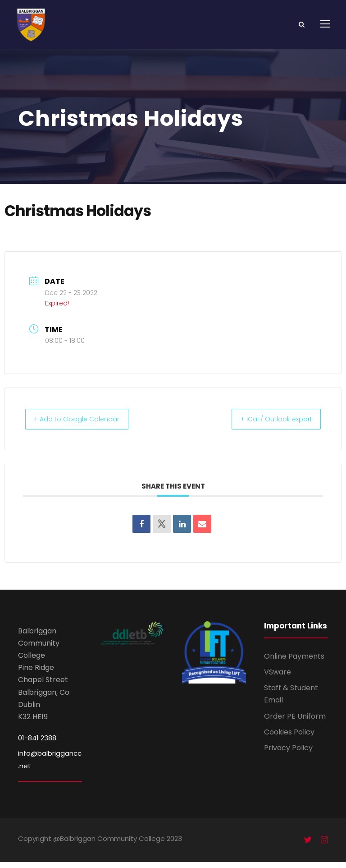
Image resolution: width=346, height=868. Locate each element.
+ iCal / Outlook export (270, 425)
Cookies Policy (289, 738)
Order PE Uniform (295, 722)
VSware (278, 678)
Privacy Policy (288, 754)
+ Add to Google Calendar (82, 425)
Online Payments (294, 662)
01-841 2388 (37, 744)
